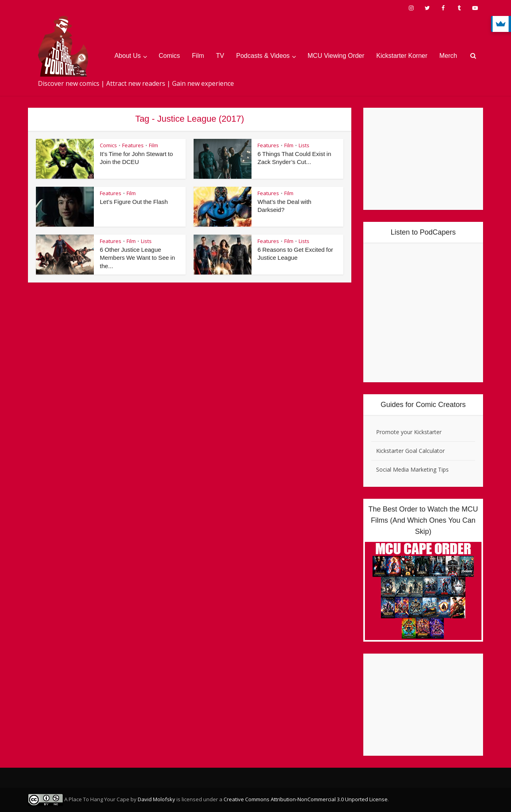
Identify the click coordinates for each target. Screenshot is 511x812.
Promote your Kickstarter (409, 432)
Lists (304, 145)
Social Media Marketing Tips (412, 469)
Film (198, 56)
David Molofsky (156, 799)
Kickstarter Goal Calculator (410, 451)
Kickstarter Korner (402, 56)
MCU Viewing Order (336, 56)
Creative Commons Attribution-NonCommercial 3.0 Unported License (306, 799)
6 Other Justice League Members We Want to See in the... (138, 258)
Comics (169, 56)
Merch (448, 56)
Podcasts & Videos (263, 56)
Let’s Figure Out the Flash (134, 202)
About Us (128, 56)
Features (133, 145)
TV (220, 56)
